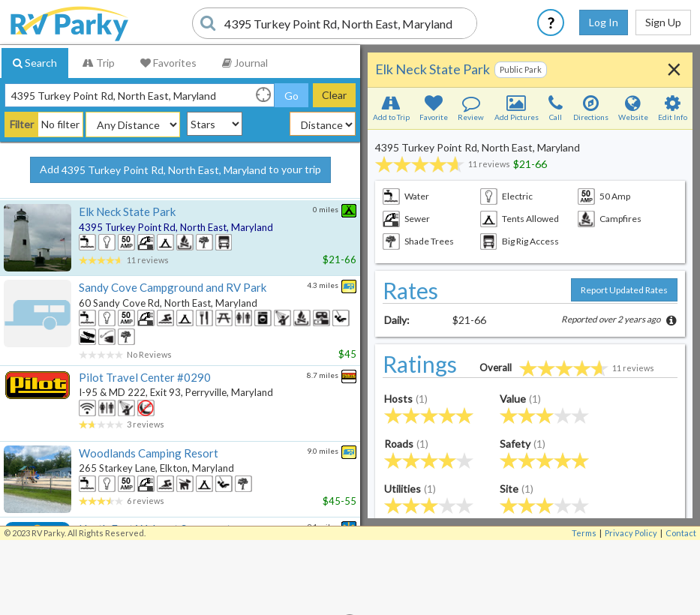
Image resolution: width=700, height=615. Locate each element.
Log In (604, 22)
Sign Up (663, 22)
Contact (681, 533)
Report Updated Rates (624, 290)
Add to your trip (180, 170)
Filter (22, 124)
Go (291, 96)
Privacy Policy (631, 533)
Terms (584, 533)
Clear (334, 95)
